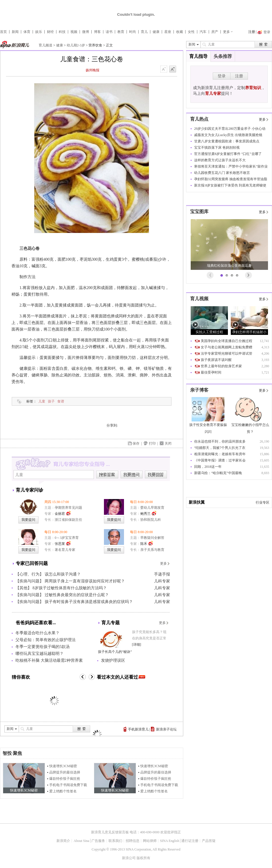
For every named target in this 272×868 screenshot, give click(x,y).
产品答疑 (209, 841)
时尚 (133, 32)
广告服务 (98, 841)
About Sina (81, 841)
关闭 (168, 443)
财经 (50, 32)
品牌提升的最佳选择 (65, 772)
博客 (97, 32)
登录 (222, 76)
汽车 (203, 32)
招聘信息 (133, 841)
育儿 (144, 32)
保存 (136, 443)
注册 (252, 32)
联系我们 (115, 841)
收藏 (180, 32)
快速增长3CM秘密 (63, 766)
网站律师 (150, 841)
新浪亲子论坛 (166, 729)
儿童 (42, 401)
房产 (215, 32)
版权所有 (143, 858)
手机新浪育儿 (138, 729)
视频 (74, 32)
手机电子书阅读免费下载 (68, 785)
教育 (121, 32)
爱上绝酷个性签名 (63, 791)
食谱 (61, 401)
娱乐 (39, 32)
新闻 (15, 32)
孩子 (51, 401)
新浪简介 (63, 841)
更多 (226, 32)
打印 (152, 443)
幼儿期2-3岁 (76, 45)
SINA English (170, 841)
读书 (109, 32)
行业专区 (263, 502)
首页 (3, 32)
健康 (156, 32)
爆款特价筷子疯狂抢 (65, 779)
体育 (27, 32)
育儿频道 (46, 45)
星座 (168, 32)
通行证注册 (190, 841)
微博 (86, 32)
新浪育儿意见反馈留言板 (110, 832)
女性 (191, 32)
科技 (62, 32)
